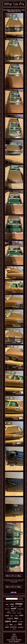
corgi (20, 606)
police (8, 606)
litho (11, 624)
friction (13, 627)
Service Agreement (14, 642)
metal (14, 621)
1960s (16, 616)
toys (16, 618)
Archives (14, 636)
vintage (19, 604)
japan (8, 621)
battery (9, 613)
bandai (15, 625)
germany (20, 613)
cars (21, 615)
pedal (7, 625)
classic (14, 629)
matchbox (21, 622)
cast (21, 619)
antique (21, 627)
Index (14, 634)
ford (12, 606)
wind (12, 604)
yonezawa (20, 609)
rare (20, 624)
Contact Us (14, 638)
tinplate (9, 611)
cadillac (14, 613)
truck (20, 611)
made (7, 616)
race (7, 627)
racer (17, 611)
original (10, 618)
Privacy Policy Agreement (14, 640)
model (13, 608)
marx (13, 611)
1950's (12, 616)
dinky (7, 604)
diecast (7, 609)
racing (16, 607)
